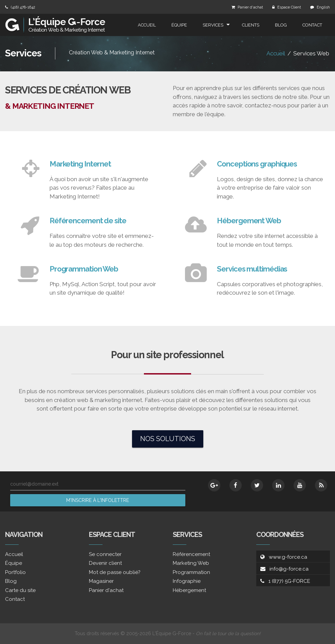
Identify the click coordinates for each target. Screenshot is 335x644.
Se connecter (105, 554)
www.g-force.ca (288, 557)
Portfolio (15, 572)
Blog (281, 25)
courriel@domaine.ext (34, 484)
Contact (312, 25)
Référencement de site (88, 221)
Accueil (147, 25)
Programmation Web (84, 269)
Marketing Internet (80, 164)
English (323, 7)
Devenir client (105, 563)
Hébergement (189, 590)
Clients (251, 25)
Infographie (187, 581)
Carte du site (20, 590)
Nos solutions (168, 439)
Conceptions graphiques (257, 164)
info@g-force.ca (289, 569)
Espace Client (289, 7)
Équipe (179, 25)
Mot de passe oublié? (115, 572)
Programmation (191, 572)
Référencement (191, 554)
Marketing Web (191, 563)
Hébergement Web (249, 221)
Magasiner (101, 581)
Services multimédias (252, 269)
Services (213, 25)
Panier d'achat (250, 7)
